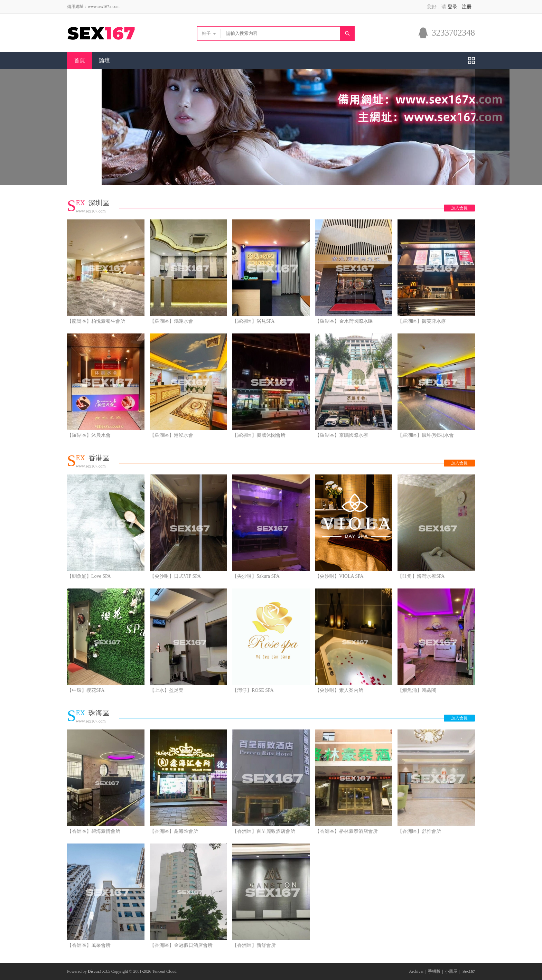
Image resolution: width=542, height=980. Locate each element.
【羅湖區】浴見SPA (253, 321)
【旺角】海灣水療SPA (421, 576)
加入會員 (459, 208)
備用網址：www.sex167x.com (93, 7)
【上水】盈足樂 (167, 690)
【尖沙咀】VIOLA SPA (339, 576)
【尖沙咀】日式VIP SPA (175, 576)
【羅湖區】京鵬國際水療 (342, 435)
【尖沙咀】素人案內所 (339, 690)
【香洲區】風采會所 (89, 945)
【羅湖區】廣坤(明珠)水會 (426, 435)
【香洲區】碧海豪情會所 (94, 831)
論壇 (104, 60)
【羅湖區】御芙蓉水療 (422, 321)
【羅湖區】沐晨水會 (89, 435)
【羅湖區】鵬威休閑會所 (259, 435)
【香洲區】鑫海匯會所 (174, 831)
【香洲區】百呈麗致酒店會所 (264, 831)
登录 (452, 7)
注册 (467, 7)
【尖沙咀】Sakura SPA (256, 576)
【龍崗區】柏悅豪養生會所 (96, 321)
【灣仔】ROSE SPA (253, 690)
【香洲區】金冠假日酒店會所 (181, 945)
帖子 (206, 33)
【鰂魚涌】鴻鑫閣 (417, 690)
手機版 (434, 971)
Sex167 (469, 971)
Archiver (416, 971)
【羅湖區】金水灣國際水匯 (344, 321)
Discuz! (94, 971)
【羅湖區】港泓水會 (171, 435)
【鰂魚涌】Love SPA (89, 576)
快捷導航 (471, 60)
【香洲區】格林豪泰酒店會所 (346, 831)
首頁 (80, 60)
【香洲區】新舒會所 (254, 945)
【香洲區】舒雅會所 (419, 831)
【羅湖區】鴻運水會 (171, 321)
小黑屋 (451, 971)
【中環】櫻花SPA (86, 690)
